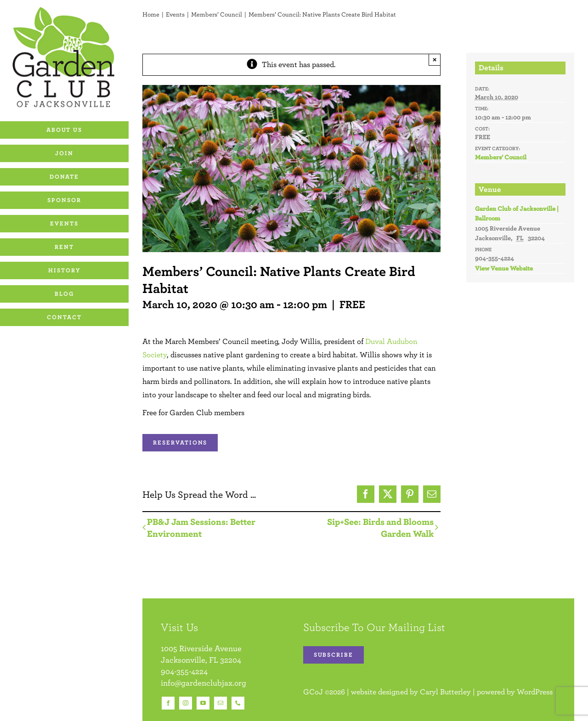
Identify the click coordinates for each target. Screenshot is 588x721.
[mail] (220, 703)
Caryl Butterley (445, 692)
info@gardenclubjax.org (204, 683)
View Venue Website (504, 268)
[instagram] (186, 703)
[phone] (238, 703)
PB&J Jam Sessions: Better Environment (201, 527)
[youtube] (203, 703)
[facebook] (168, 703)
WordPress (535, 692)
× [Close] (435, 59)
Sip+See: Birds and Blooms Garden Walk (380, 527)
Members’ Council (501, 157)
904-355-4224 (184, 671)
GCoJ (313, 692)
